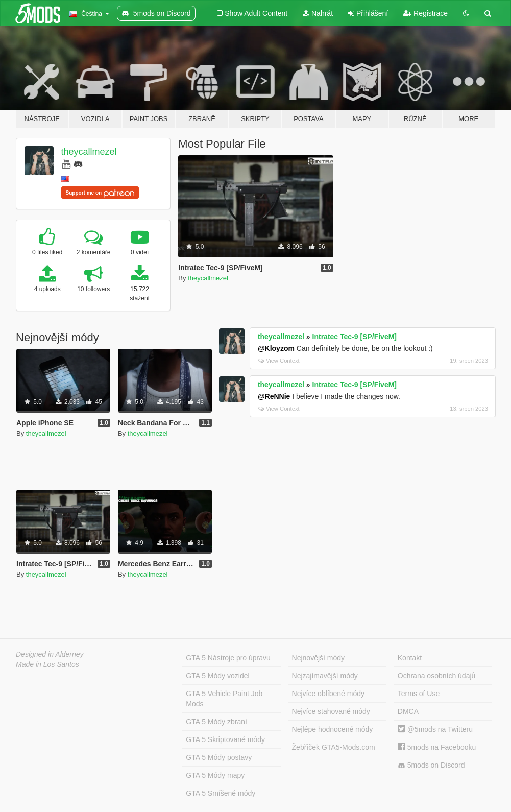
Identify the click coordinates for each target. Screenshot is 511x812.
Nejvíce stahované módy (331, 711)
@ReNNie (274, 396)
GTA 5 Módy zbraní (216, 722)
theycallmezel (89, 152)
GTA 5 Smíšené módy (221, 793)
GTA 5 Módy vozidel (217, 676)
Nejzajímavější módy (325, 676)
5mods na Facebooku (437, 747)
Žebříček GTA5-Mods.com (334, 747)
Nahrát (318, 13)
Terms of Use (419, 694)
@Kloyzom (276, 348)
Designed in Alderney (50, 654)
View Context (279, 361)
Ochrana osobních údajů (437, 676)
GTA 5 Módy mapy (215, 775)
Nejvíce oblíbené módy (328, 694)
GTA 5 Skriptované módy (225, 739)
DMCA (408, 711)
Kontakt (410, 658)
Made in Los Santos (47, 664)
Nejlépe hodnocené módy (333, 729)
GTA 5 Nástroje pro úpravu (228, 658)
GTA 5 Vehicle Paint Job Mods (224, 699)
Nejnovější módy (319, 658)
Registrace (425, 13)
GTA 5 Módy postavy (219, 757)
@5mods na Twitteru (435, 729)
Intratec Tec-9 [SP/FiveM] (355, 337)
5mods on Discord (431, 765)
